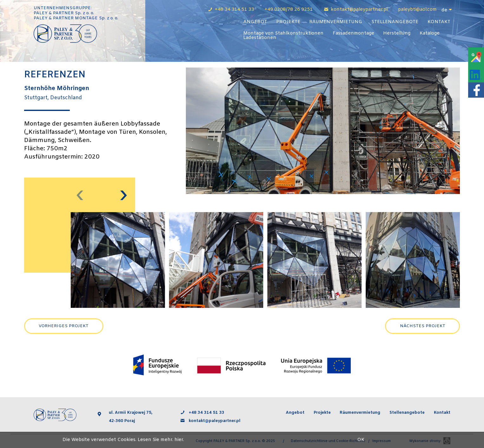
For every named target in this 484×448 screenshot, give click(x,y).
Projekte (288, 22)
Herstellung (397, 33)
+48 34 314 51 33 (235, 10)
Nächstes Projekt (423, 326)
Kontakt (439, 22)
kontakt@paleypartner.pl (360, 10)
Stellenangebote (395, 22)
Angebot (255, 22)
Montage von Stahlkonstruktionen (283, 33)
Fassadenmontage (353, 33)
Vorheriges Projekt (64, 326)
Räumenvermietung (336, 22)
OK (361, 440)
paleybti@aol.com (417, 10)
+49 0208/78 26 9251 (289, 10)
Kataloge (430, 33)
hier (179, 440)
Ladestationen (260, 38)
